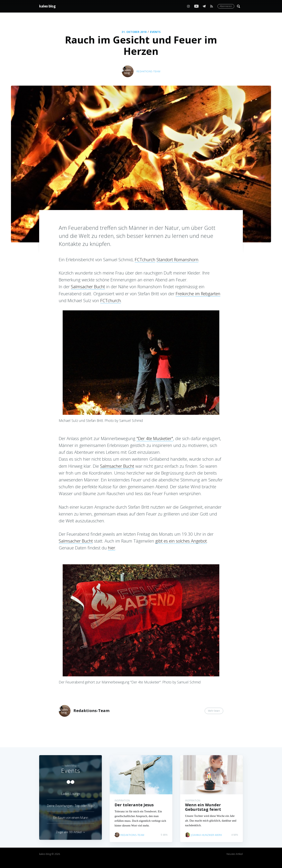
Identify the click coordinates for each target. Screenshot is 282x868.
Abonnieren (226, 6)
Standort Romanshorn (177, 259)
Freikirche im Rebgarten (198, 294)
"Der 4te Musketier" (155, 438)
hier (112, 548)
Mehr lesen (214, 711)
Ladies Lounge (71, 792)
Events (155, 32)
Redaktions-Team (148, 71)
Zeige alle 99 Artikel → (71, 832)
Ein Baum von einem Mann (71, 815)
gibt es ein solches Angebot (181, 541)
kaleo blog (47, 6)
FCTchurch (145, 259)
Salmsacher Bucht (88, 286)
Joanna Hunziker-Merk (206, 833)
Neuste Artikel (235, 854)
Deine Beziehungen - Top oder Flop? (70, 804)
